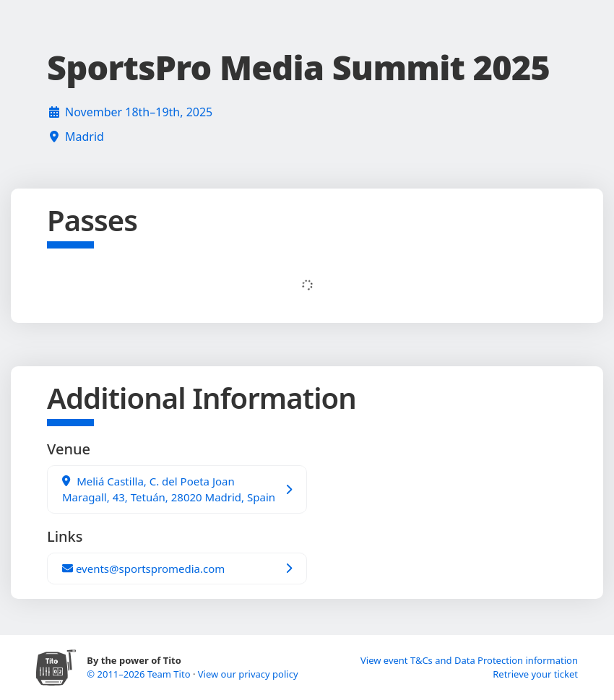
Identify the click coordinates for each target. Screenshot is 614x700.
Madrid (85, 137)
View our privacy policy (248, 674)
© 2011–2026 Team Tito (140, 674)
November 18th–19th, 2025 (139, 112)
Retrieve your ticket (535, 674)
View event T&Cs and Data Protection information (469, 660)
